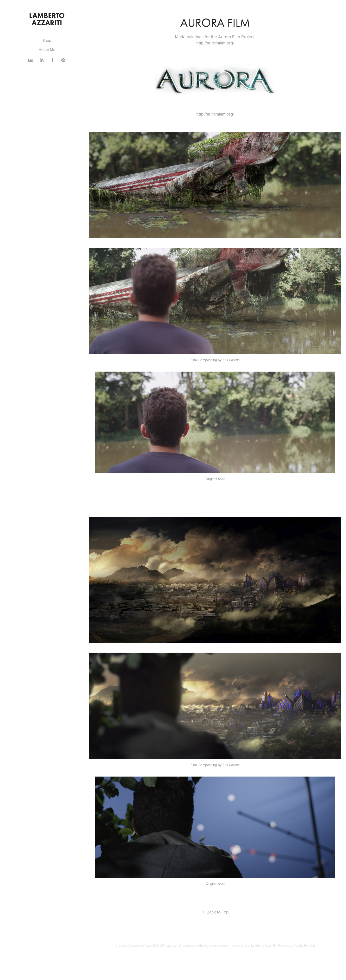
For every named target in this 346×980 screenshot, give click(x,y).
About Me (47, 49)
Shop (47, 40)
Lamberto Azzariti (48, 19)
